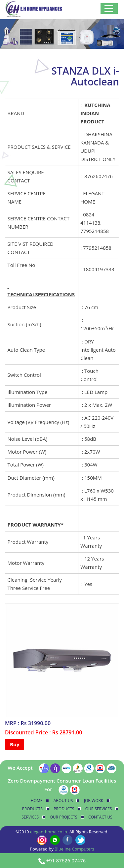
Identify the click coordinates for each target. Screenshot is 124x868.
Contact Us (100, 817)
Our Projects (64, 817)
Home (37, 801)
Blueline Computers (74, 849)
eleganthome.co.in (49, 832)
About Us (63, 801)
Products (32, 809)
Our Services (99, 809)
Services (30, 817)
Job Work (94, 801)
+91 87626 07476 (66, 860)
